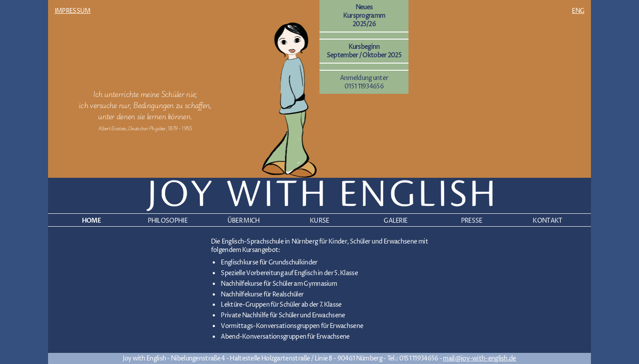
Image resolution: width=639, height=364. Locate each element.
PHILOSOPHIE (168, 221)
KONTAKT (547, 221)
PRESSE (472, 221)
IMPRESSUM (73, 11)
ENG (578, 11)
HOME (91, 221)
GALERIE (395, 221)
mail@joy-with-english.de (479, 358)
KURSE (319, 221)
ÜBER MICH (244, 221)
